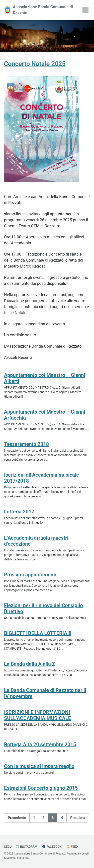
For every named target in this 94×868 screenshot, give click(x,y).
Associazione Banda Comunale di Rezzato (43, 10)
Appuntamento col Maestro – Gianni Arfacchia (45, 415)
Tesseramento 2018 (26, 444)
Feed (72, 847)
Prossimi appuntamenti (30, 575)
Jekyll (85, 854)
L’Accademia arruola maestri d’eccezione (36, 541)
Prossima (78, 818)
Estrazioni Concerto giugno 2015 (41, 788)
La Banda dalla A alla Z (30, 664)
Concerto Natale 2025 (35, 64)
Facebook (52, 847)
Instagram (26, 847)
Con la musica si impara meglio (39, 766)
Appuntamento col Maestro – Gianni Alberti (45, 378)
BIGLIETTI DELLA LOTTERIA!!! (38, 633)
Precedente (17, 818)
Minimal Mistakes (17, 858)
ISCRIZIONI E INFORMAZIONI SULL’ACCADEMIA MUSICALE (37, 715)
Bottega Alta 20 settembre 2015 (40, 744)
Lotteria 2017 (19, 512)
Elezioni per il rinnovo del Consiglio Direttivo (43, 608)
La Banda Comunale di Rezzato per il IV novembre (45, 693)
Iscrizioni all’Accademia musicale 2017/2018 (41, 478)
